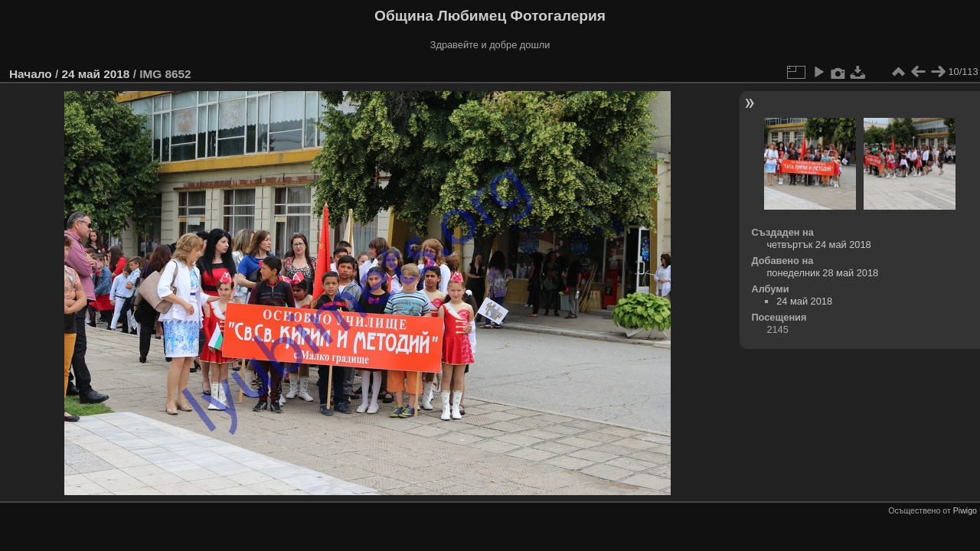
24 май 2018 (95, 74)
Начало (31, 74)
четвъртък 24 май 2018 (818, 245)
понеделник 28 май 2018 (822, 273)
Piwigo (965, 510)
